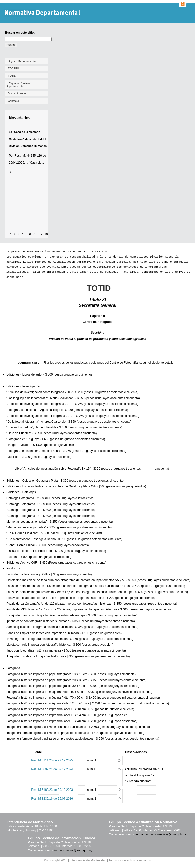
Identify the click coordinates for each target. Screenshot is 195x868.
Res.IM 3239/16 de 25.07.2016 (52, 799)
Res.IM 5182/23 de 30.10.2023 (52, 790)
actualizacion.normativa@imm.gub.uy (161, 834)
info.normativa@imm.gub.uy (73, 850)
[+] (11, 172)
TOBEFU (13, 68)
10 (46, 234)
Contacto (13, 101)
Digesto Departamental (22, 61)
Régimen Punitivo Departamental (18, 85)
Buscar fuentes (17, 93)
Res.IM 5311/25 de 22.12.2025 (52, 760)
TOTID (12, 76)
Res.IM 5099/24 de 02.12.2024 (52, 769)
